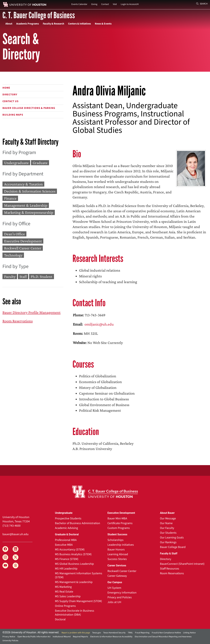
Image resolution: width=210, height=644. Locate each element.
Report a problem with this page (76, 633)
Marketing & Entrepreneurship (29, 213)
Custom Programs (119, 528)
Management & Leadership (26, 205)
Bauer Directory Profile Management (31, 312)
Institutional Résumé (62, 637)
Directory (10, 95)
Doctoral (60, 619)
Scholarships (115, 540)
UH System (114, 588)
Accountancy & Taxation (23, 184)
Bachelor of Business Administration (78, 523)
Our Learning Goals (172, 538)
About (9, 24)
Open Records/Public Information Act (34, 637)
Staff (23, 277)
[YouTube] (5, 565)
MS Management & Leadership (74, 582)
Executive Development (23, 241)
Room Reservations (18, 321)
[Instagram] (5, 557)
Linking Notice (189, 633)
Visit (115, 4)
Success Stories (117, 559)
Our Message (168, 518)
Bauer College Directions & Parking (29, 108)
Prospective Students (68, 518)
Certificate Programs (120, 523)
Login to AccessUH (130, 4)
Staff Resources (170, 569)
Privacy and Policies (120, 597)
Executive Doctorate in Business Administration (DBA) (75, 613)
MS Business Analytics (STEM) (73, 554)
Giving (94, 4)
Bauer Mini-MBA (117, 518)
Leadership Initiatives (121, 545)
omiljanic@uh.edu (99, 324)
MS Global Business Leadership (74, 564)
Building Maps (13, 115)
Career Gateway (117, 576)
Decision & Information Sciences (30, 191)
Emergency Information (122, 593)
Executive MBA (64, 545)
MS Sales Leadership (68, 596)
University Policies (10, 641)
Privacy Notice (9, 637)
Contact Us (10, 101)
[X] (16, 557)
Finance (10, 198)
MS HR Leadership (66, 569)
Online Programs (65, 606)
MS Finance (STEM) (67, 559)
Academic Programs (28, 24)
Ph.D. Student (42, 277)
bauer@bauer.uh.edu (16, 534)
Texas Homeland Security (114, 633)
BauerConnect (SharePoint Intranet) (182, 564)
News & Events (103, 24)
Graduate (40, 163)
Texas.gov (97, 633)
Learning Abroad (118, 554)
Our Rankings (168, 542)
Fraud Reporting (142, 633)
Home (6, 88)
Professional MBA (66, 540)
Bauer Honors (116, 550)
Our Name (166, 523)
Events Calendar (79, 4)
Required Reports (80, 637)
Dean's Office (15, 234)
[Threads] (16, 565)
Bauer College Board (173, 547)
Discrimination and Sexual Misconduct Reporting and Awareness (163, 637)
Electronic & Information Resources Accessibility (111, 637)
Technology (13, 255)
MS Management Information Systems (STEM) (79, 575)
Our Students (168, 533)
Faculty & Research (53, 24)
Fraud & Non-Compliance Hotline (166, 633)
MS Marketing (63, 587)
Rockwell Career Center (23, 248)
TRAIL (130, 633)
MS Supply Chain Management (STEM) (78, 601)
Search (202, 4)
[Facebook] (5, 549)
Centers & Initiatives (79, 24)
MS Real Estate (64, 592)
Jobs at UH (114, 602)
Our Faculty (167, 528)
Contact (105, 4)
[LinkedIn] (16, 549)
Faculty (10, 277)
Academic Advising (66, 528)
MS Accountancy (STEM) (70, 550)
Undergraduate (16, 163)
